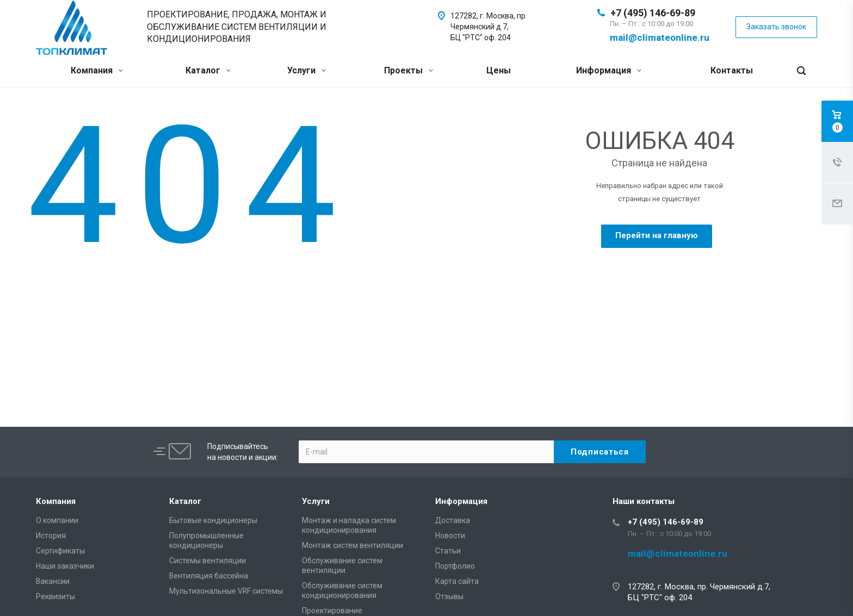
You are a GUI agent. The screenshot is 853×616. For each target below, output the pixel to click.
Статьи (448, 551)
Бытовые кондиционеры (213, 520)
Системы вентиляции (208, 561)
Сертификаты (60, 551)
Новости (450, 536)
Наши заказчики (65, 566)
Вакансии (53, 581)
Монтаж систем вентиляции (353, 545)
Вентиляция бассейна (209, 576)
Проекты (409, 70)
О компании (57, 520)
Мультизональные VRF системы (226, 591)
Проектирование (332, 611)
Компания (97, 70)
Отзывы (449, 596)
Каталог (208, 70)
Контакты (732, 70)
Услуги (307, 70)
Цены (499, 70)
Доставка (453, 520)
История (51, 536)
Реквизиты (55, 596)
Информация (609, 70)
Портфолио (455, 566)
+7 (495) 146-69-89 (653, 13)
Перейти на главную (657, 235)
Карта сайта (457, 581)
